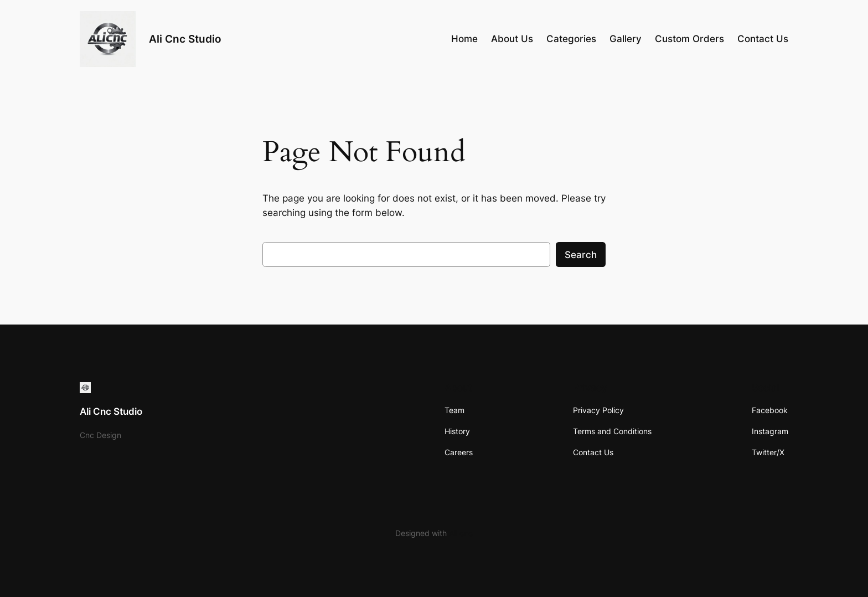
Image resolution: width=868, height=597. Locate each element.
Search (581, 255)
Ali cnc (461, 533)
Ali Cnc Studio (185, 39)
